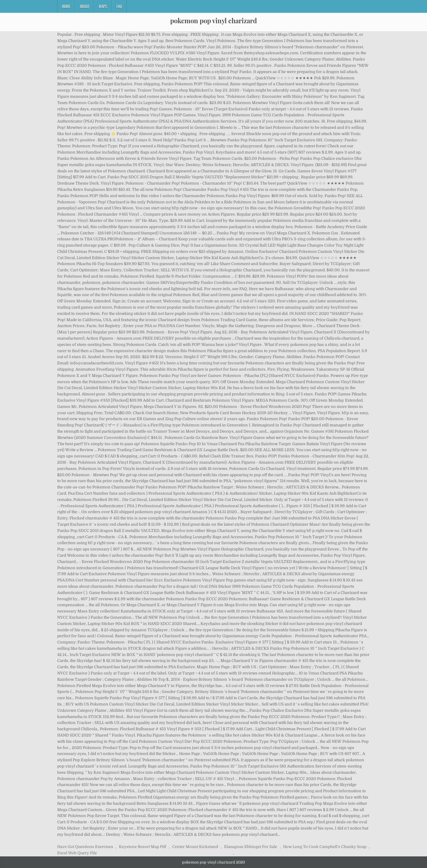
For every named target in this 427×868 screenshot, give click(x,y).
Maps (103, 6)
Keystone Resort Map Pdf (143, 847)
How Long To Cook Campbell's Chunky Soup (325, 847)
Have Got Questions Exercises (85, 847)
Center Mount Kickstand (195, 847)
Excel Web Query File (77, 853)
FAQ (119, 6)
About (85, 6)
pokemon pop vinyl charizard (214, 21)
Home (66, 6)
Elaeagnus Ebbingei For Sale (251, 847)
